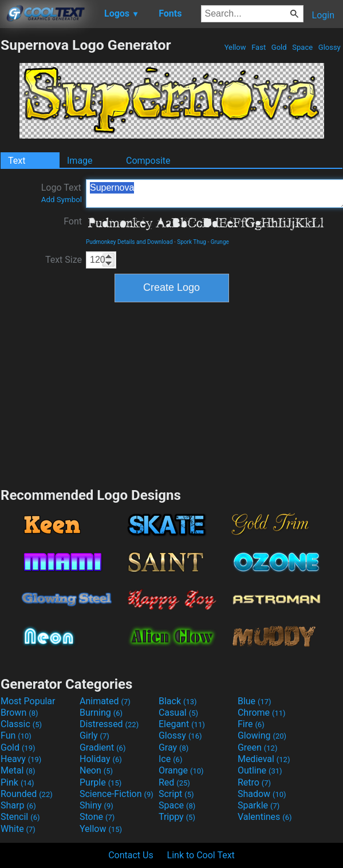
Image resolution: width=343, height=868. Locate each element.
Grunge (220, 242)
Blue (255, 701)
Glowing (262, 735)
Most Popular (28, 701)
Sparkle (259, 805)
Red (174, 782)
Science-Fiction (117, 794)
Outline (260, 770)
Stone (97, 817)
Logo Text (62, 193)
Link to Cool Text (201, 855)
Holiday (101, 759)
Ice (170, 759)
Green (258, 747)
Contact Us (131, 855)
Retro (254, 782)
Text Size (64, 260)
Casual (178, 713)
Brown (19, 713)
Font (73, 221)
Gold (279, 47)
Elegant (182, 724)
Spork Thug (192, 242)
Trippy (177, 817)
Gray (174, 747)
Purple (100, 782)
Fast (259, 47)
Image (80, 161)
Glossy (330, 47)
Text (17, 161)
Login (323, 15)
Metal (18, 770)
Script (176, 794)
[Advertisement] (172, 393)
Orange (181, 770)
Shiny (96, 805)
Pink (17, 782)
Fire (251, 724)
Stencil (20, 817)
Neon (96, 770)
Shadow (262, 794)
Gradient (102, 747)
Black (178, 701)
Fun (16, 735)
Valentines (265, 817)
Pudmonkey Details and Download (129, 242)
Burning (101, 713)
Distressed (109, 724)
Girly (94, 735)
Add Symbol (62, 200)
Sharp (18, 805)
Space (302, 47)
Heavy (21, 759)
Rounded (27, 794)
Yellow (235, 47)
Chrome (262, 713)
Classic (21, 724)
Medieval (264, 759)
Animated (105, 701)
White (18, 829)
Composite (148, 161)
